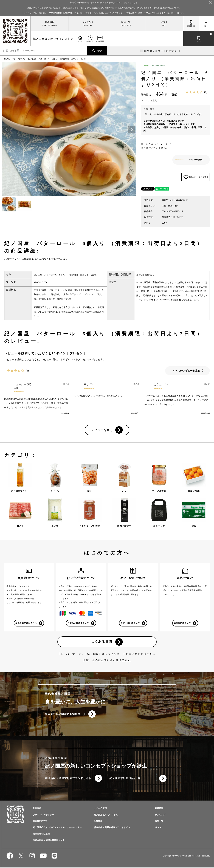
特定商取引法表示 (41, 834)
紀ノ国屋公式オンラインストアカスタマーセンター (57, 828)
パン (14, 59)
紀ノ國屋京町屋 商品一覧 (125, 779)
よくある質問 (102, 642)
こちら (126, 660)
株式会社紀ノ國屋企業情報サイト (65, 714)
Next (132, 130)
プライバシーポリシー (43, 815)
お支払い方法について (78, 623)
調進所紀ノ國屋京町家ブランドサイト (68, 779)
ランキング (88, 22)
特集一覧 (126, 22)
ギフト (164, 22)
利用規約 (37, 809)
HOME (7, 59)
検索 (99, 51)
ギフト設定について (130, 623)
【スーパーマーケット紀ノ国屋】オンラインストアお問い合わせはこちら (106, 654)
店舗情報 (98, 822)
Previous (6, 130)
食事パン (22, 59)
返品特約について (182, 623)
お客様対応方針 (40, 822)
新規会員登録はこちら (26, 623)
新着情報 (50, 22)
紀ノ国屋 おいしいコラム (106, 815)
